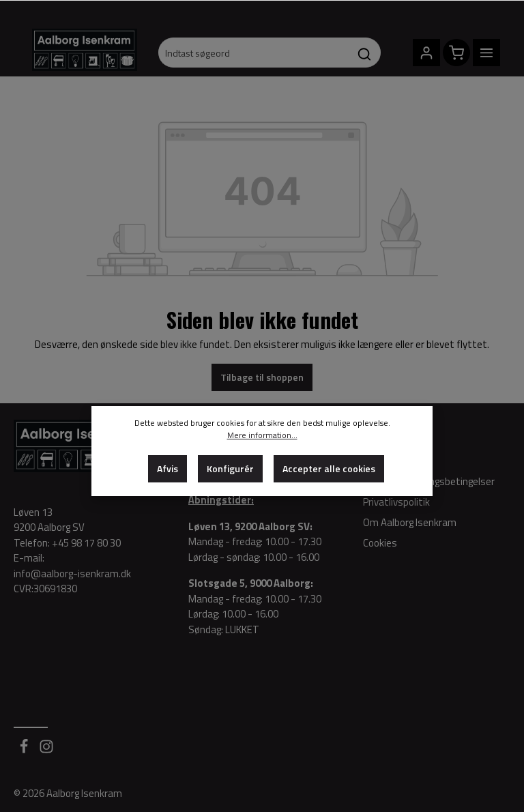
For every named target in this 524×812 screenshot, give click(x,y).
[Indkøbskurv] (456, 53)
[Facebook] (25, 750)
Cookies (380, 543)
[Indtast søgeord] (253, 53)
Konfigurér (230, 468)
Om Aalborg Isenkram (410, 522)
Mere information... (262, 435)
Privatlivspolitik (396, 502)
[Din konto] (426, 53)
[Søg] (365, 53)
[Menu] (486, 53)
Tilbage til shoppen (262, 377)
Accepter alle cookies (329, 468)
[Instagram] (46, 750)
